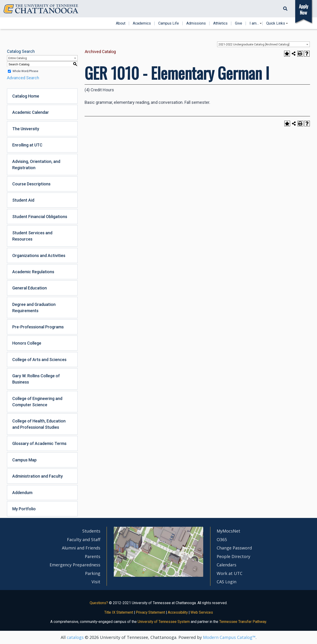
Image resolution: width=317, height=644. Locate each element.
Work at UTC (230, 573)
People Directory (233, 556)
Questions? (99, 603)
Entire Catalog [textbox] (18, 58)
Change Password (234, 548)
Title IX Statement (119, 612)
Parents (93, 556)
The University (26, 129)
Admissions (196, 23)
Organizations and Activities (39, 255)
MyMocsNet (228, 531)
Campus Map (24, 460)
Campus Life (169, 23)
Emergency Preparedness (75, 565)
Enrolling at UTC (27, 145)
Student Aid (23, 200)
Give (239, 23)
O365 (222, 539)
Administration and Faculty (38, 476)
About (121, 23)
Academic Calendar (31, 112)
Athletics (220, 23)
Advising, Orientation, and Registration (36, 165)
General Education (30, 288)
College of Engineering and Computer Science (37, 402)
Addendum (22, 493)
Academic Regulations (33, 272)
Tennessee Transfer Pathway (243, 622)
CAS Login (227, 582)
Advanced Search (23, 78)
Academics (142, 23)
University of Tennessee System (164, 622)
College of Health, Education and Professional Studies (39, 424)
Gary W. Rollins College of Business (36, 379)
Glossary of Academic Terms (39, 443)
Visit (96, 582)
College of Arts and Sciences (39, 360)
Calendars (227, 565)
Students (91, 531)
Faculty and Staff (84, 539)
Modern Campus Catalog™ (229, 637)
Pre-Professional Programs (38, 327)
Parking (93, 573)
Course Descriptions (31, 184)
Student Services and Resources (32, 236)
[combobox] (263, 44)
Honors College (27, 343)
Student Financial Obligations (40, 217)
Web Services (202, 612)
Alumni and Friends (81, 548)
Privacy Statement (150, 612)
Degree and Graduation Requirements (34, 308)
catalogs (75, 637)
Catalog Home (26, 96)
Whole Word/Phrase (25, 71)
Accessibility (178, 612)
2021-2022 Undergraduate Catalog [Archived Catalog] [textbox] (254, 44)
